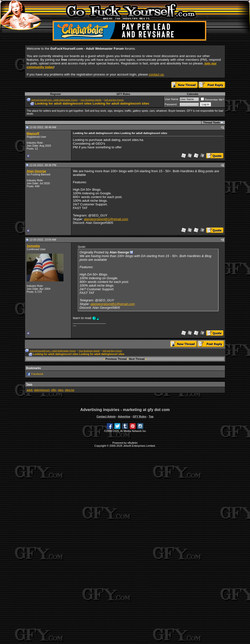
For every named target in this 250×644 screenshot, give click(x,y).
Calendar (193, 94)
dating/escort (42, 390)
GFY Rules (123, 94)
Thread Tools (211, 123)
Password (171, 104)
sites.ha (69, 390)
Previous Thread (116, 359)
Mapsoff (33, 133)
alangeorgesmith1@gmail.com (106, 219)
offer (54, 390)
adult (30, 390)
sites (61, 390)
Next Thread (137, 359)
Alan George (36, 171)
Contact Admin (106, 416)
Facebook (37, 374)
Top (151, 416)
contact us (156, 74)
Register (56, 94)
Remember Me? (212, 100)
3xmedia (33, 246)
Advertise (124, 416)
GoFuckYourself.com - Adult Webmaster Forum (54, 100)
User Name (172, 99)
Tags (29, 384)
